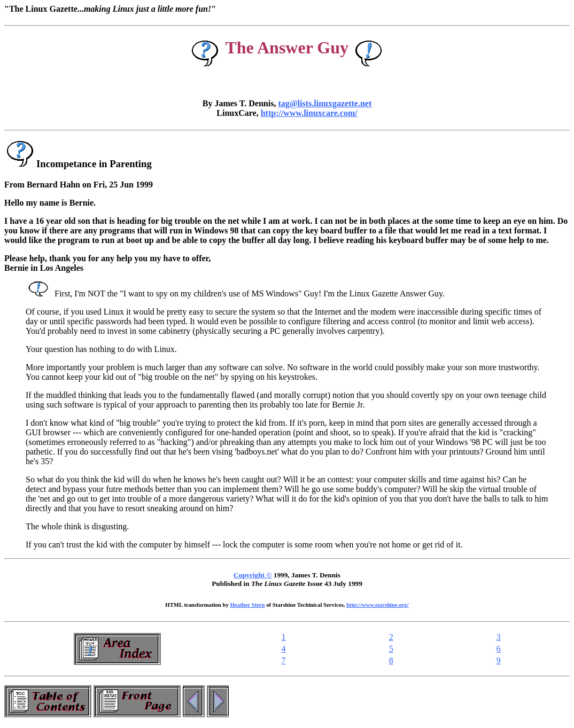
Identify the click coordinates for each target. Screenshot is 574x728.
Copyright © (253, 575)
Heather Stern (248, 605)
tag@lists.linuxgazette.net (325, 103)
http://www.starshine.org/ (378, 605)
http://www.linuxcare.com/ (309, 113)
